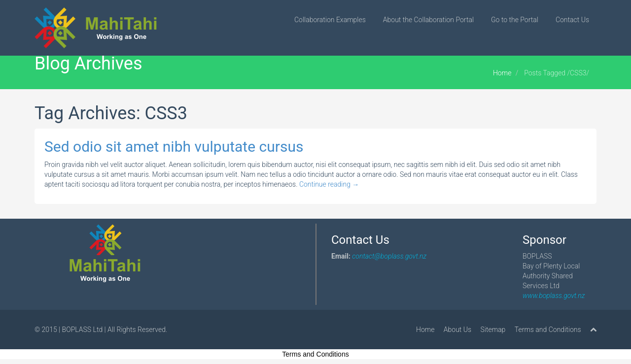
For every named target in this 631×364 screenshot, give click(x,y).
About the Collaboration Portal (428, 20)
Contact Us (572, 20)
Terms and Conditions (548, 330)
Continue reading (329, 184)
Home (502, 73)
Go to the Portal (515, 20)
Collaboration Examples (330, 20)
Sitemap (493, 330)
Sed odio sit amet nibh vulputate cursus (174, 147)
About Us (457, 330)
